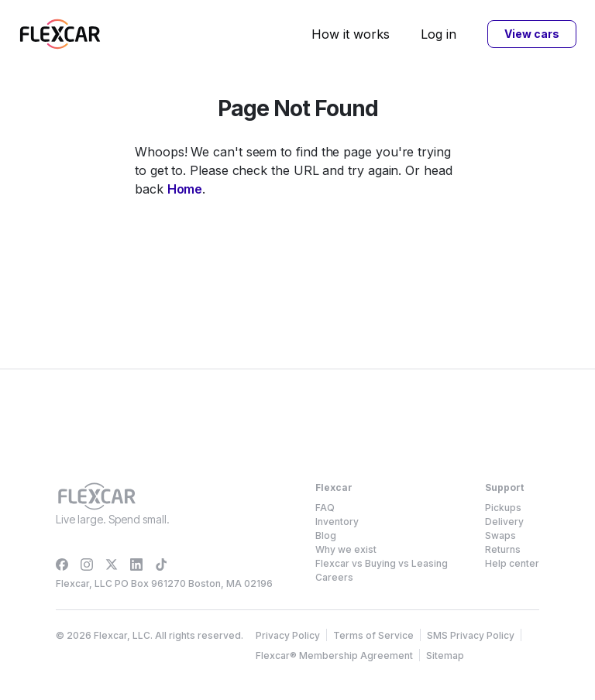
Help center (512, 563)
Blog (326, 535)
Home (185, 189)
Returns (503, 549)
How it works (351, 34)
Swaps (500, 535)
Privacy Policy (288, 635)
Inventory (337, 522)
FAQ (325, 508)
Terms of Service (373, 635)
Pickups (503, 508)
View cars (531, 34)
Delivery (504, 522)
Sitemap (445, 655)
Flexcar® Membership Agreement (334, 655)
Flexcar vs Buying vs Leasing (382, 563)
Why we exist (346, 549)
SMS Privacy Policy (471, 635)
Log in (439, 34)
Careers (334, 577)
